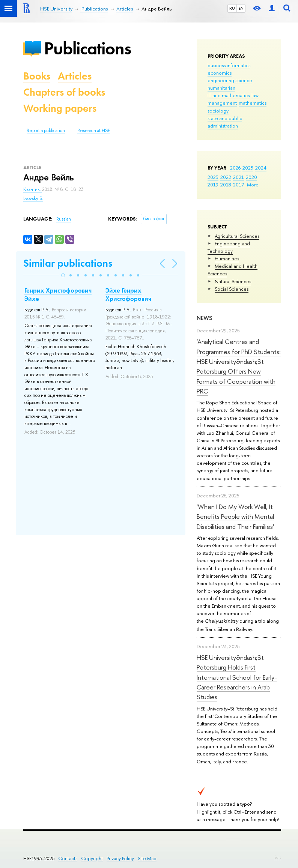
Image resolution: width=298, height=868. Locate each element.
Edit (278, 857)
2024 (261, 168)
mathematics (253, 103)
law (255, 95)
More (253, 185)
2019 (213, 185)
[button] (63, 275)
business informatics (229, 65)
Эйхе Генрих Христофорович (128, 294)
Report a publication (46, 131)
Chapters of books (64, 92)
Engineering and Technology (229, 247)
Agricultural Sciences (237, 236)
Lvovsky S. (33, 198)
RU (232, 8)
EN (241, 8)
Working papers (60, 108)
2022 (226, 177)
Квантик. (33, 189)
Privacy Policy (120, 858)
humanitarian (221, 88)
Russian (64, 219)
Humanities (227, 258)
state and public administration (225, 122)
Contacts (68, 858)
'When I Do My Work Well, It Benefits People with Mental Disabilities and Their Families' (235, 517)
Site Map (147, 858)
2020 (251, 177)
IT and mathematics (229, 95)
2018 (226, 185)
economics (220, 73)
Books (37, 76)
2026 (235, 168)
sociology (218, 111)
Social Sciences (232, 289)
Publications (87, 48)
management (222, 103)
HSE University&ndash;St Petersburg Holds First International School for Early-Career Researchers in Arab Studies (237, 677)
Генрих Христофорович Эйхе (58, 294)
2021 (239, 177)
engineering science (230, 80)
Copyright (92, 858)
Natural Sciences (233, 281)
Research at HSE (94, 131)
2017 (239, 185)
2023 (213, 177)
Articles (75, 76)
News (205, 318)
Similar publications (68, 263)
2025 (248, 168)
